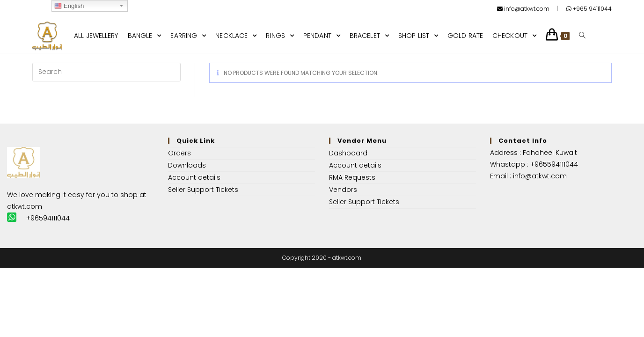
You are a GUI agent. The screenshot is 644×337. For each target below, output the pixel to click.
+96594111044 (48, 218)
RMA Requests (352, 177)
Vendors (343, 190)
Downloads (187, 165)
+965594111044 (554, 164)
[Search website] (582, 36)
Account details (194, 177)
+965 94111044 (589, 9)
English (69, 6)
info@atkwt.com (523, 9)
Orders (179, 153)
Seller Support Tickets (203, 190)
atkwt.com (25, 206)
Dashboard (348, 153)
